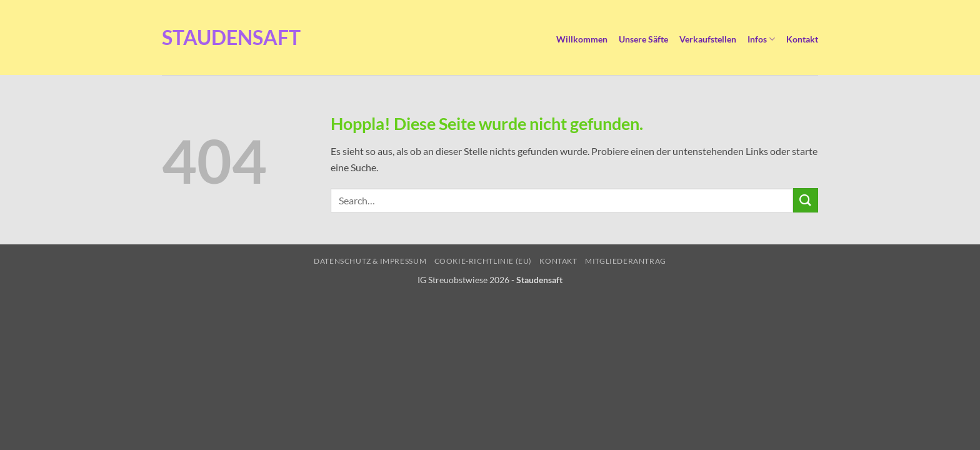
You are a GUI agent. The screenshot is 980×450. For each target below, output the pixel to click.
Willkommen (582, 39)
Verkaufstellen (708, 39)
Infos (761, 39)
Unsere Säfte (643, 39)
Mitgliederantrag (626, 261)
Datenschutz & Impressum (370, 261)
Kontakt (802, 39)
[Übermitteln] (806, 200)
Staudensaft (199, 37)
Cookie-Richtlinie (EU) (483, 261)
